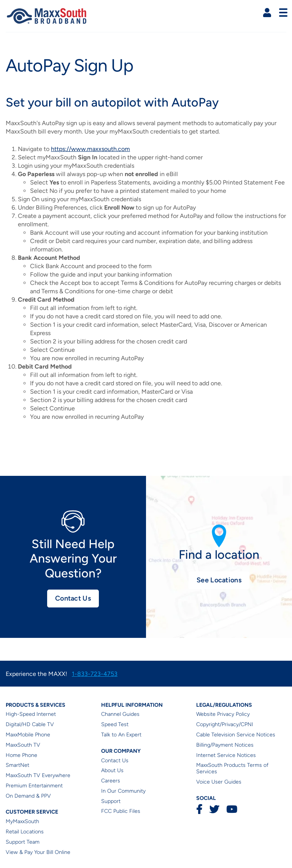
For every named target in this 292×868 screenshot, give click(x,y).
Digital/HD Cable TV (30, 724)
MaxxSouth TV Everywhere (38, 775)
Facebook (199, 809)
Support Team (23, 842)
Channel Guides (120, 714)
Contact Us (73, 598)
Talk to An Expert (121, 735)
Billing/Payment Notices (225, 745)
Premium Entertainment (34, 786)
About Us (112, 770)
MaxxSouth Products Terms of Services (232, 768)
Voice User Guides (219, 782)
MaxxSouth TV (23, 745)
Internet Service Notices (226, 755)
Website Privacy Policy (223, 714)
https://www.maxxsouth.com (90, 149)
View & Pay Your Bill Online (38, 852)
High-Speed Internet (31, 714)
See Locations (219, 580)
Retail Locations (25, 832)
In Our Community (123, 791)
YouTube (232, 809)
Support (111, 801)
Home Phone (21, 755)
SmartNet (17, 765)
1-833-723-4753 (95, 674)
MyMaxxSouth (22, 821)
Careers (111, 781)
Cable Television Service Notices (236, 735)
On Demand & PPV (28, 796)
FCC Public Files (121, 811)
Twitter (214, 809)
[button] (267, 13)
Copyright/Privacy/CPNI (225, 724)
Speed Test (115, 724)
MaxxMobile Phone (28, 735)
